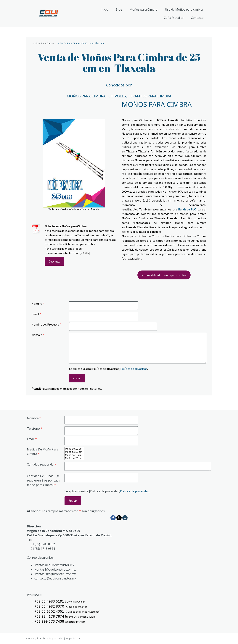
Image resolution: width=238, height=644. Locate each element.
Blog (119, 9)
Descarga (54, 261)
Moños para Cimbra (144, 9)
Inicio (104, 9)
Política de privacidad (134, 369)
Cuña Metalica (174, 18)
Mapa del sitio (74, 638)
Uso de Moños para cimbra (184, 9)
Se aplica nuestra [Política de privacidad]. (108, 369)
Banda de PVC (187, 209)
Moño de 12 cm (74, 452)
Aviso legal (32, 638)
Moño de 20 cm (74, 458)
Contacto (197, 18)
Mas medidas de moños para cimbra (164, 275)
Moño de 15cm (74, 455)
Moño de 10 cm (74, 449)
